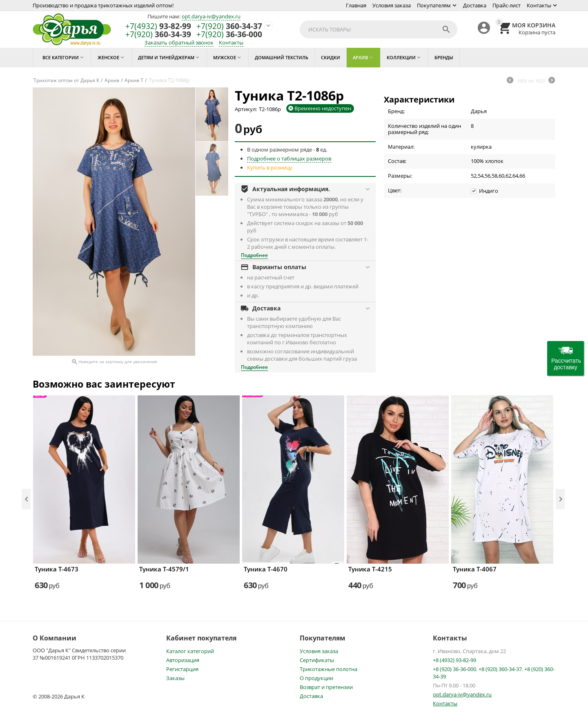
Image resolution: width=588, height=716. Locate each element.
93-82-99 (158, 26)
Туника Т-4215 (370, 569)
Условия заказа (392, 5)
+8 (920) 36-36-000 (454, 669)
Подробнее (254, 255)
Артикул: (246, 109)
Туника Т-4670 (266, 569)
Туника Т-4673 (57, 569)
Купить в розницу (270, 167)
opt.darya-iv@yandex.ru (211, 16)
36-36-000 (229, 35)
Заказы (175, 678)
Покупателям (434, 5)
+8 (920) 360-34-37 (500, 669)
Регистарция (182, 669)
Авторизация (183, 660)
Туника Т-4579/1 (164, 569)
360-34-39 (158, 35)
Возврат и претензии (326, 687)
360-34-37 (229, 26)
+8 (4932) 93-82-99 (454, 660)
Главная (356, 5)
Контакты (539, 5)
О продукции (316, 678)
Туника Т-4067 (475, 569)
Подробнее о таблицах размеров (289, 158)
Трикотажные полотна (329, 669)
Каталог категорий (190, 651)
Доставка (475, 5)
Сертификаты (317, 660)
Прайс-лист (507, 5)
